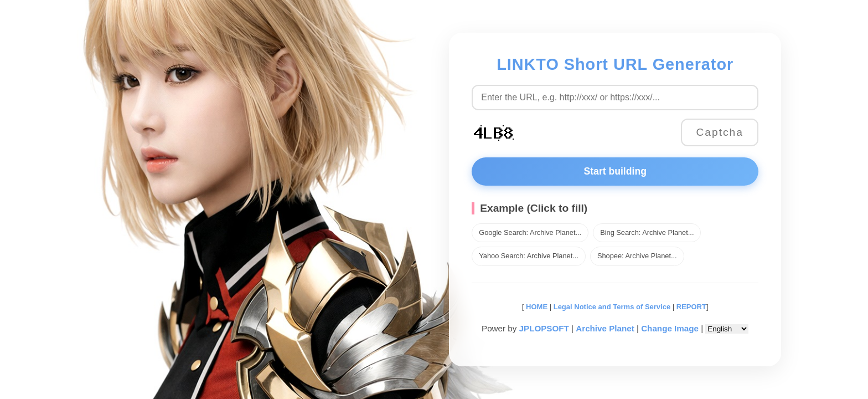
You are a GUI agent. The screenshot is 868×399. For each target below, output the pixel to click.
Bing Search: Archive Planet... (647, 232)
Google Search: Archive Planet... (530, 232)
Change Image (670, 328)
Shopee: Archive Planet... (637, 256)
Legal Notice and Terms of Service (612, 307)
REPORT (691, 307)
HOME (536, 307)
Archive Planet (605, 328)
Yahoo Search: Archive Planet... (529, 256)
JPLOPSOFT (544, 328)
